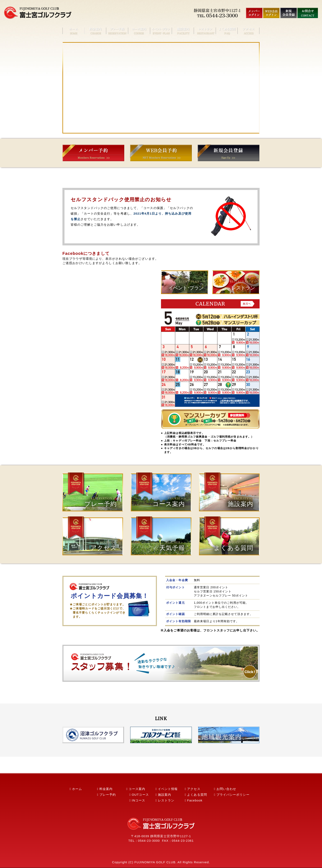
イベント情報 (168, 789)
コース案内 (161, 491)
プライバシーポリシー (233, 795)
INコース (138, 800)
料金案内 (106, 789)
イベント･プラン (186, 288)
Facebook (195, 800)
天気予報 (161, 535)
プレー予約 (92, 491)
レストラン (243, 288)
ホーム (77, 789)
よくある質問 (229, 535)
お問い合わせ (226, 789)
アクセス (92, 535)
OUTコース (140, 795)
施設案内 (229, 491)
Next (248, 304)
